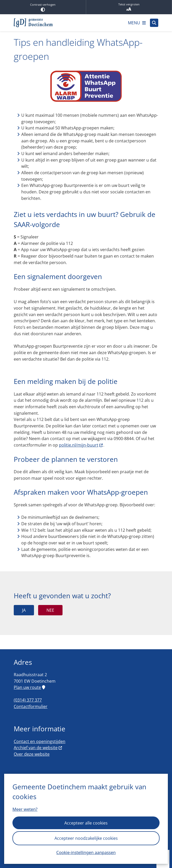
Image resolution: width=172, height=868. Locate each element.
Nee (50, 610)
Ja (24, 610)
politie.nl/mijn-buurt (81, 445)
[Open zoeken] (154, 23)
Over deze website (32, 754)
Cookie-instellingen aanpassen (86, 852)
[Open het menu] (137, 23)
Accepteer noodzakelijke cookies (86, 838)
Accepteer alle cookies (86, 823)
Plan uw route (29, 687)
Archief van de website (38, 748)
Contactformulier (31, 706)
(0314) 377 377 (28, 700)
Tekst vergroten (129, 7)
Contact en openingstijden (40, 741)
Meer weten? (25, 809)
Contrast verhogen (43, 7)
